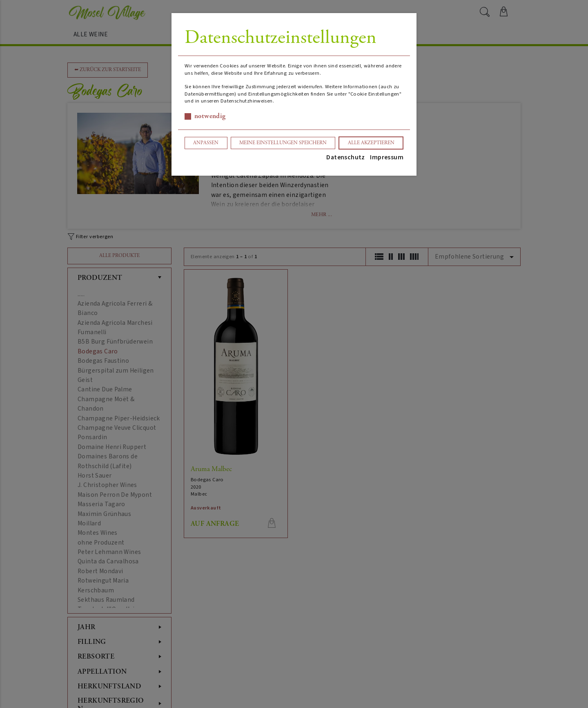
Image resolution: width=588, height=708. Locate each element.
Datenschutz (345, 157)
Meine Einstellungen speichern (283, 143)
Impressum (387, 157)
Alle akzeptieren (371, 143)
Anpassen (206, 143)
